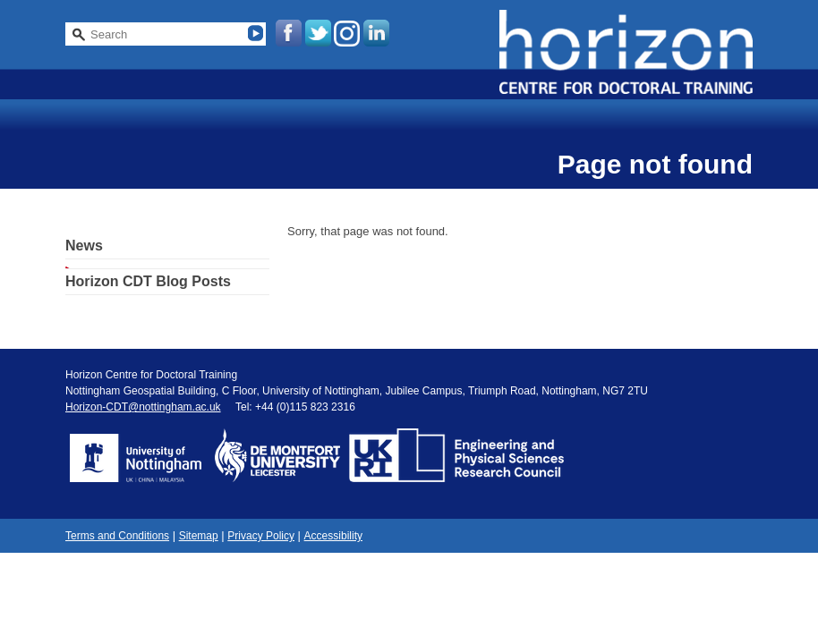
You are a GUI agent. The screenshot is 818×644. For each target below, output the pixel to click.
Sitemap (199, 536)
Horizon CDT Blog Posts (148, 281)
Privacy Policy (261, 536)
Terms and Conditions (117, 536)
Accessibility (333, 536)
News (84, 246)
